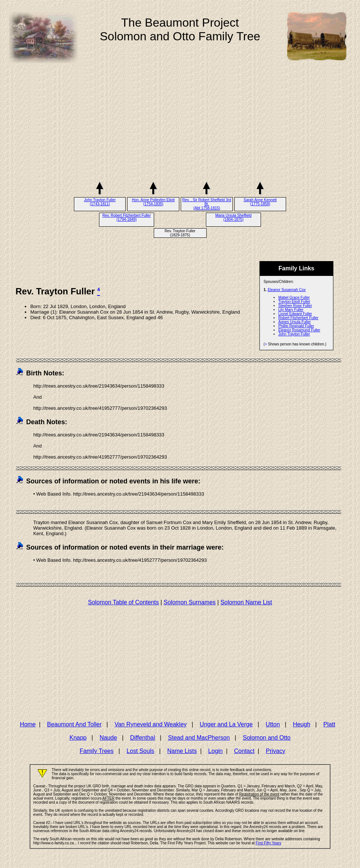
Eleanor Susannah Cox (287, 290)
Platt (329, 724)
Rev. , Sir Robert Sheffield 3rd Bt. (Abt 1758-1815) (207, 204)
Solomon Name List (246, 602)
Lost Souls (140, 751)
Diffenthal (142, 738)
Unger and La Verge (226, 724)
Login (215, 751)
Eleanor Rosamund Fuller (299, 330)
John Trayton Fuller (294, 334)
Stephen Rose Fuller (295, 306)
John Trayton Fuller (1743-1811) (100, 202)
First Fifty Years (269, 843)
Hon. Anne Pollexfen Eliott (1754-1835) (153, 202)
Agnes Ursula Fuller (295, 322)
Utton (273, 724)
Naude (108, 738)
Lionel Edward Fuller (295, 314)
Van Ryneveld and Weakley (151, 724)
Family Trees (97, 751)
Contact (244, 751)
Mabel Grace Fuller (294, 298)
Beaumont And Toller (74, 724)
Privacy (275, 751)
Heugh (301, 724)
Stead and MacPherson (199, 738)
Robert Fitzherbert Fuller (298, 318)
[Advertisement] (180, 125)
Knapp (78, 738)
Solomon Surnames (190, 602)
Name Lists (182, 751)
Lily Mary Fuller (291, 310)
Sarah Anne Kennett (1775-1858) (260, 202)
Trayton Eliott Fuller (294, 302)
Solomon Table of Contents (123, 602)
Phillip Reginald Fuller (296, 326)
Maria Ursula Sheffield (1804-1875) (233, 217)
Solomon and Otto (267, 738)
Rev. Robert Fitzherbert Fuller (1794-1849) (127, 217)
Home (28, 724)
